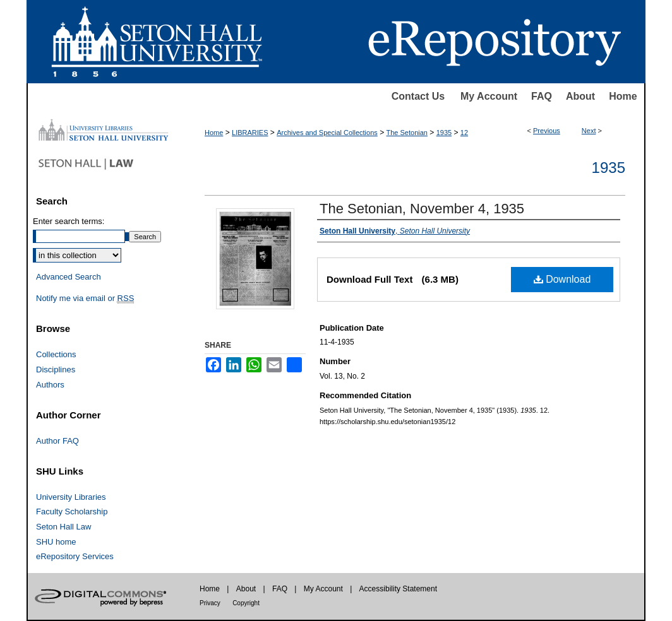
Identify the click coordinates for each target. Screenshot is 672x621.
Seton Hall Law (63, 527)
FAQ (542, 96)
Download (562, 279)
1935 (444, 133)
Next (589, 131)
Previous (547, 131)
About (580, 96)
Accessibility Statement (398, 589)
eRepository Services (75, 556)
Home (623, 96)
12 (464, 133)
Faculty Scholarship (72, 512)
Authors (50, 385)
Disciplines (56, 370)
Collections (56, 354)
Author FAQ (57, 441)
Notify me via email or (85, 299)
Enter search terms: (69, 221)
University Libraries (71, 497)
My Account (489, 96)
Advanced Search (69, 277)
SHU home (56, 542)
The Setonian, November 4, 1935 (422, 209)
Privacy (210, 603)
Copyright (246, 603)
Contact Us (418, 96)
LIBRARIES (250, 133)
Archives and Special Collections (327, 133)
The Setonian (407, 133)
